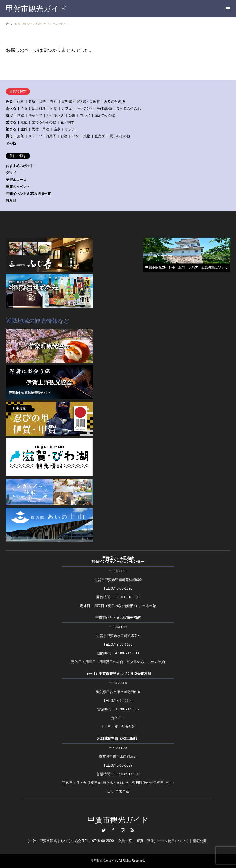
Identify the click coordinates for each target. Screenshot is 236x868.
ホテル (70, 129)
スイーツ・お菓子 (42, 136)
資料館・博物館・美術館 (81, 101)
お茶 (21, 136)
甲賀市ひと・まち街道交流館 (118, 618)
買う (9, 136)
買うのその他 (120, 136)
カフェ (67, 108)
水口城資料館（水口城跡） (118, 739)
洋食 (24, 108)
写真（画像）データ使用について (163, 841)
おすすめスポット (20, 166)
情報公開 (200, 841)
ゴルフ (85, 115)
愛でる (11, 122)
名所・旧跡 (37, 101)
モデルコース (16, 180)
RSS (132, 830)
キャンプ (35, 115)
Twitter (104, 830)
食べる (11, 108)
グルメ (11, 173)
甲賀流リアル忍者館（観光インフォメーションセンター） (118, 560)
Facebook (113, 830)
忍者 (21, 101)
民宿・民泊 (40, 129)
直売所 (100, 136)
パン (75, 136)
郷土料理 (39, 108)
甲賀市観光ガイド (118, 820)
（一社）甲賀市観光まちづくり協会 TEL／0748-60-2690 (70, 841)
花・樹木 (67, 122)
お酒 (64, 136)
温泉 (57, 129)
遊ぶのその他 (105, 115)
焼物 (87, 136)
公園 (72, 115)
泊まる (11, 129)
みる (9, 101)
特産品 (11, 201)
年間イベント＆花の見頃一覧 (28, 194)
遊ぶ (9, 115)
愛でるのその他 (44, 122)
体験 (21, 115)
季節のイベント (18, 187)
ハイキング (55, 115)
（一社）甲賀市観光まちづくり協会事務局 (118, 674)
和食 (54, 108)
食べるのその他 (128, 108)
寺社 (54, 101)
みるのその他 (115, 101)
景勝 (24, 122)
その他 (11, 143)
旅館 (24, 129)
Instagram (123, 830)
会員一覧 (125, 841)
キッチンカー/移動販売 (94, 108)
